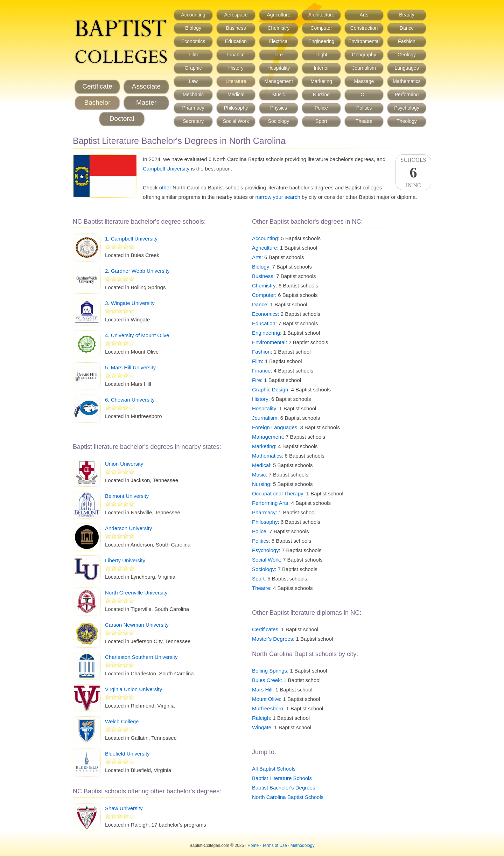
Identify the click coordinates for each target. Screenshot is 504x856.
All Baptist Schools (274, 769)
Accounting (193, 15)
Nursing (321, 95)
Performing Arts (270, 503)
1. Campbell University (131, 239)
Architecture (321, 15)
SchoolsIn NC (413, 173)
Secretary (193, 121)
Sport (321, 121)
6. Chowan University (130, 400)
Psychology (407, 108)
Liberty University (125, 560)
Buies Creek (266, 680)
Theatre (364, 121)
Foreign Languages (275, 427)
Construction (364, 28)
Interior (321, 68)
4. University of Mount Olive (137, 335)
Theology (407, 121)
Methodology (303, 845)
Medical (236, 95)
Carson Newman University (137, 625)
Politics (364, 108)
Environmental (364, 41)
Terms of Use (275, 845)
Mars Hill (262, 690)
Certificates (265, 629)
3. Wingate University (130, 303)
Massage (364, 81)
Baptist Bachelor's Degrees (283, 788)
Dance (407, 28)
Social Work (236, 121)
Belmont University (127, 496)
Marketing (321, 81)
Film (193, 55)
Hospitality (279, 68)
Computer (321, 28)
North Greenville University (136, 593)
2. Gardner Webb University (137, 271)
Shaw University (124, 808)
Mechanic (193, 95)
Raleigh (261, 718)
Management (279, 81)
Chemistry (278, 28)
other (165, 187)
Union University (124, 464)
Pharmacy (193, 108)
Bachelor (97, 102)
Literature (236, 81)
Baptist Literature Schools (282, 778)
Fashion (407, 41)
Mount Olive (266, 699)
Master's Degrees (272, 639)
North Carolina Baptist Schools (288, 797)
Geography (364, 55)
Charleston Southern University (141, 657)
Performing (407, 95)
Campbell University (166, 169)
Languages (407, 68)
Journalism (364, 68)
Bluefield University (127, 754)
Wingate (262, 727)
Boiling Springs (269, 671)
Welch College (122, 721)
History (236, 68)
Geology (407, 55)
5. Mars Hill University (130, 367)
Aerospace (236, 15)
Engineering (321, 41)
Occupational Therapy (278, 493)
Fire (279, 55)
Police (321, 108)
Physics (279, 108)
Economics (193, 41)
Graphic (193, 68)
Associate (146, 86)
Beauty (407, 15)
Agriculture (279, 15)
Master (146, 102)
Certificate (97, 86)
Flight (321, 55)
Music (279, 95)
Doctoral (122, 119)
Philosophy (236, 108)
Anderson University (128, 528)
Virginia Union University (134, 689)
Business (236, 28)
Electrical (279, 41)
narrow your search (278, 197)
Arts (364, 15)
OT (364, 95)
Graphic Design (270, 389)
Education (236, 41)
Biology (193, 28)
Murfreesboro (268, 708)
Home (253, 845)
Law (193, 81)
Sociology (279, 121)
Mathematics (407, 81)
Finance (236, 55)
